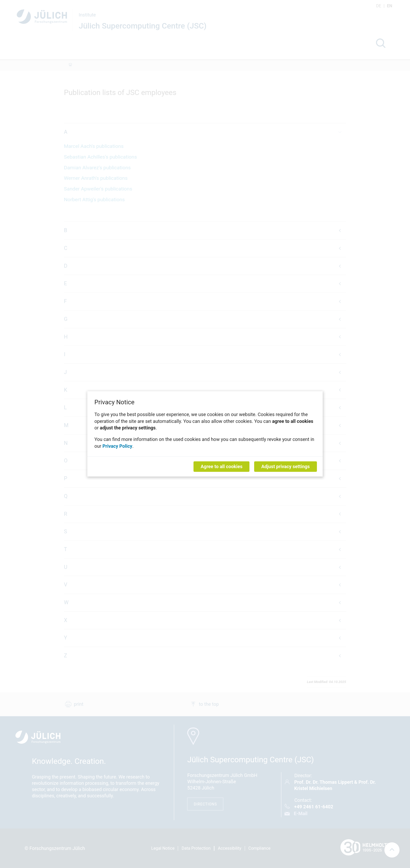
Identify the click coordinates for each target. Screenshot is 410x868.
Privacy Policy (117, 446)
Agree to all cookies (221, 467)
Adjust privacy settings (285, 467)
